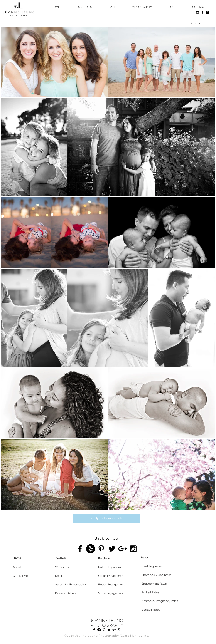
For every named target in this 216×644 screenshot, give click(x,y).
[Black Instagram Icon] (197, 12)
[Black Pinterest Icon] (101, 549)
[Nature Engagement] (114, 567)
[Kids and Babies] (71, 593)
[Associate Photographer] (71, 585)
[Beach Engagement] (114, 585)
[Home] (28, 558)
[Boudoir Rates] (157, 610)
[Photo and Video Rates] (157, 575)
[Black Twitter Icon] (112, 549)
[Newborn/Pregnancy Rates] (162, 601)
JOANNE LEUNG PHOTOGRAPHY (107, 623)
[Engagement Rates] (157, 584)
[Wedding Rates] (157, 566)
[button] (28, 567)
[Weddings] (71, 567)
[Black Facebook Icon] (202, 12)
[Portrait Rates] (157, 592)
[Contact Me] (28, 576)
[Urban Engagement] (114, 576)
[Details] (71, 576)
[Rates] (156, 558)
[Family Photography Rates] (106, 518)
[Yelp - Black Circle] (208, 12)
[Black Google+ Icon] (123, 549)
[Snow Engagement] (114, 593)
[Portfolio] (71, 558)
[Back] (197, 23)
